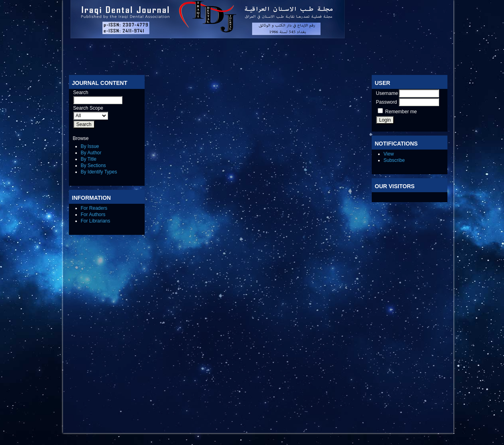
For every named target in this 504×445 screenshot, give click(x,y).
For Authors (93, 215)
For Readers (94, 208)
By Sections (93, 165)
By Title (89, 159)
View (389, 154)
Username (387, 93)
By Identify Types (99, 172)
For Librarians (96, 221)
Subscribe (394, 160)
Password (387, 102)
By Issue (90, 146)
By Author (91, 153)
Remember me (401, 112)
